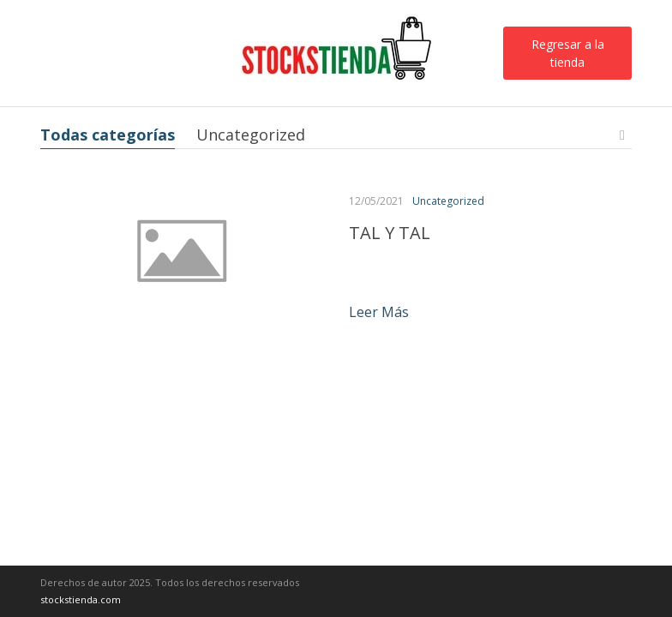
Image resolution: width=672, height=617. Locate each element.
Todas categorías (108, 135)
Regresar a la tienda (568, 53)
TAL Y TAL (390, 233)
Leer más (379, 312)
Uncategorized (251, 135)
